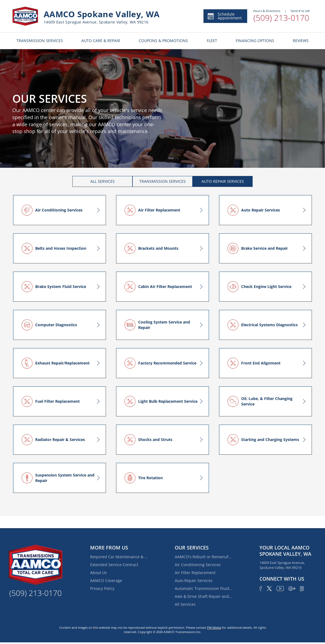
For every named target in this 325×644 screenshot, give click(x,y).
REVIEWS (301, 41)
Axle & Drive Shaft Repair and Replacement (203, 596)
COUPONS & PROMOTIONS (163, 41)
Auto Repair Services (194, 580)
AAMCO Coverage (106, 580)
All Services (185, 604)
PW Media (214, 627)
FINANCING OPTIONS (255, 41)
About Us (98, 573)
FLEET (212, 41)
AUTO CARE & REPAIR (101, 41)
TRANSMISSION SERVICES (40, 41)
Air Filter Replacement (195, 573)
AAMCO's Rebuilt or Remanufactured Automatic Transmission (203, 557)
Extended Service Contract (114, 565)
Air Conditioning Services (198, 565)
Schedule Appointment (224, 16)
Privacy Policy (102, 588)
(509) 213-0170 (281, 18)
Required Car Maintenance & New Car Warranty (119, 557)
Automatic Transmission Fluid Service (203, 588)
